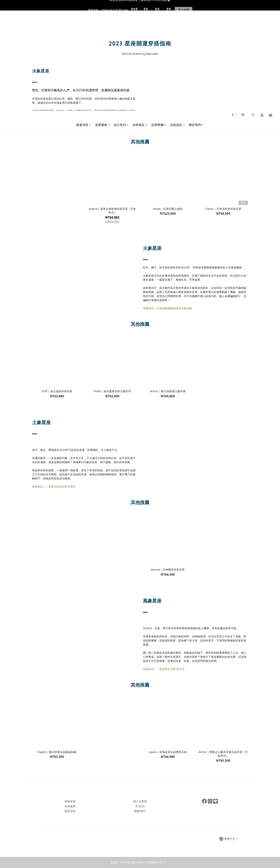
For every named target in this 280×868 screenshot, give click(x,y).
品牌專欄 (159, 24)
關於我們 (196, 24)
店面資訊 (178, 24)
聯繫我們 (140, 811)
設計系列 (121, 24)
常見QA (140, 806)
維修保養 (70, 801)
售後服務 (70, 806)
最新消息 (84, 24)
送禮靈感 (103, 24)
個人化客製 (140, 801)
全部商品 (140, 24)
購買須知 (70, 811)
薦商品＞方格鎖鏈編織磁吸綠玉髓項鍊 (169, 308)
